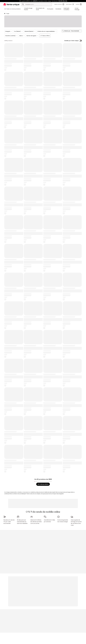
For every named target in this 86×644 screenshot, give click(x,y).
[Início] (5, 14)
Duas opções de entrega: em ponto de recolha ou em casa (76, 522)
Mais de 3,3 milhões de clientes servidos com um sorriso (36, 521)
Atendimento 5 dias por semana (49, 520)
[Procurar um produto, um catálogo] (23, 4)
